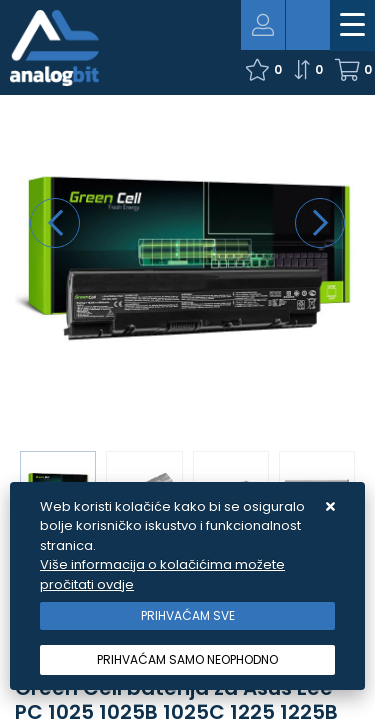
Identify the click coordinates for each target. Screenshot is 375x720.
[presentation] (55, 223)
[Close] (187, 616)
